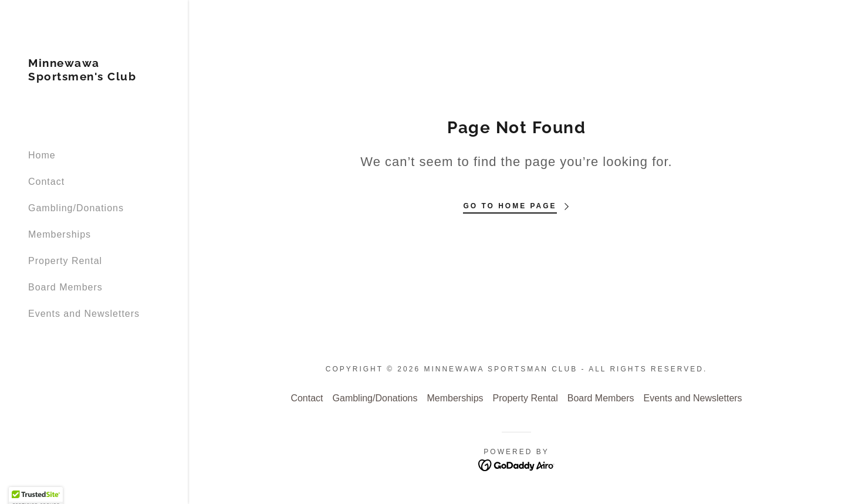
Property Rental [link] (65, 261)
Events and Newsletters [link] (84, 314)
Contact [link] (46, 182)
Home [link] (42, 155)
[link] (94, 77)
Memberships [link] (60, 234)
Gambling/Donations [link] (76, 208)
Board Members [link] (65, 287)
